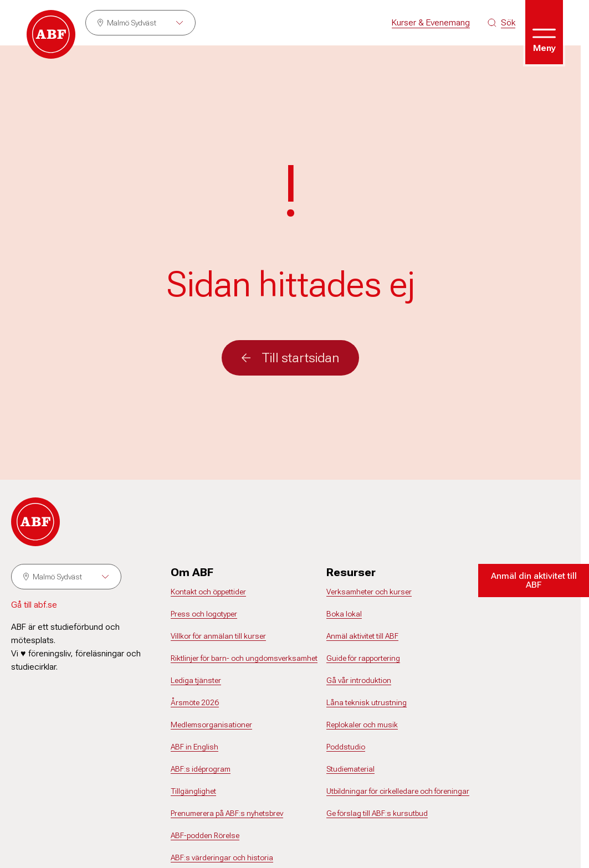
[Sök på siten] (501, 23)
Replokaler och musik (362, 725)
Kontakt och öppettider (208, 592)
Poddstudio (346, 747)
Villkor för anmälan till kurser (218, 636)
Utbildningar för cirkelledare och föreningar (398, 791)
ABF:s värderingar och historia (222, 857)
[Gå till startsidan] (51, 34)
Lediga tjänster (196, 680)
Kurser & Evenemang (431, 22)
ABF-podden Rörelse (205, 835)
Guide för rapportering (363, 658)
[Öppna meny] (544, 32)
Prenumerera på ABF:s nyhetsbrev (227, 813)
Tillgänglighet (193, 791)
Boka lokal (344, 614)
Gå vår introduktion (359, 680)
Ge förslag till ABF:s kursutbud (377, 813)
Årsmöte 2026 (195, 702)
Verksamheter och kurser (369, 592)
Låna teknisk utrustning (367, 702)
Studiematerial (350, 769)
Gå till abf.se (34, 605)
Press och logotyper (204, 614)
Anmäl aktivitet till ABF (362, 636)
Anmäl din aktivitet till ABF (534, 580)
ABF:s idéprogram (201, 769)
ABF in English (194, 747)
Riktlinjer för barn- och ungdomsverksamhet (244, 658)
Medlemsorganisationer (211, 725)
